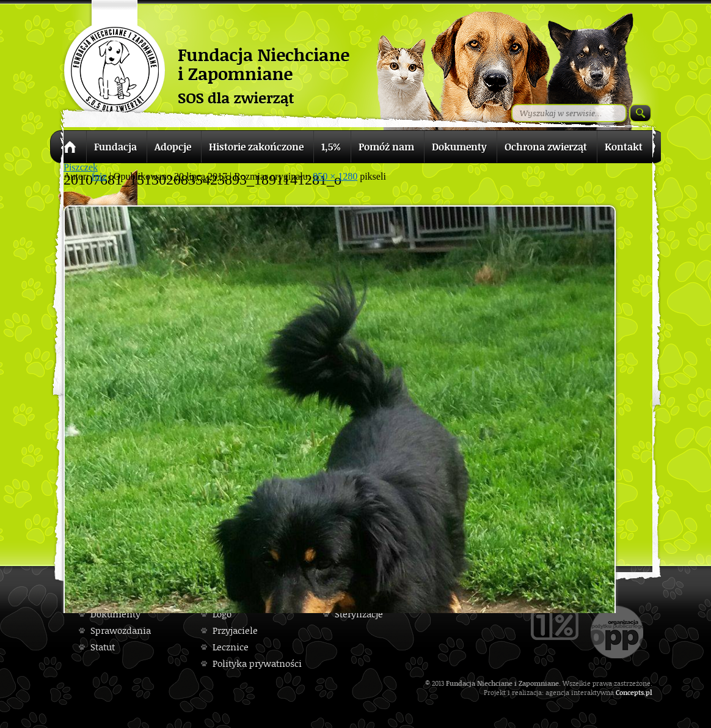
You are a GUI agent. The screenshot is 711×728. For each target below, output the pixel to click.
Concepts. (631, 692)
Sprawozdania (121, 631)
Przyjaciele (235, 631)
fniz (99, 176)
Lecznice (231, 647)
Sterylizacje (359, 614)
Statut (103, 647)
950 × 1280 (335, 176)
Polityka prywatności (257, 664)
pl (649, 692)
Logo (222, 614)
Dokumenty (115, 614)
